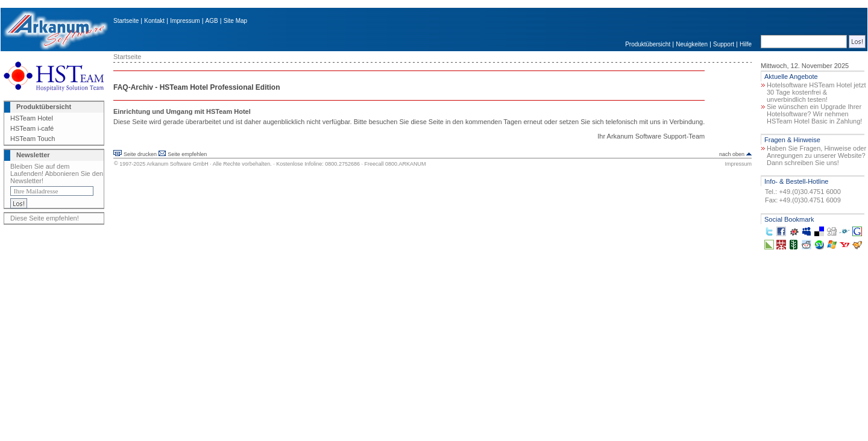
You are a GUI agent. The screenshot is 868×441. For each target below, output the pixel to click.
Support (724, 44)
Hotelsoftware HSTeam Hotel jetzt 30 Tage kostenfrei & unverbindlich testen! (816, 92)
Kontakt (154, 21)
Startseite (126, 21)
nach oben (732, 154)
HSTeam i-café (32, 128)
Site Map (235, 21)
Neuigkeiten (692, 44)
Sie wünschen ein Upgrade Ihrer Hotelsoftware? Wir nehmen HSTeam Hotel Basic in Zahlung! (814, 114)
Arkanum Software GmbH (178, 164)
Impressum (185, 21)
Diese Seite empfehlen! (45, 218)
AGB (212, 21)
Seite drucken (140, 154)
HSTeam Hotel (32, 118)
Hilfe (746, 44)
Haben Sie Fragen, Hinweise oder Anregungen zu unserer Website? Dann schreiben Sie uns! (816, 155)
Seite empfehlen (187, 154)
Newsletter (33, 155)
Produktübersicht (648, 44)
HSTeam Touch (33, 139)
